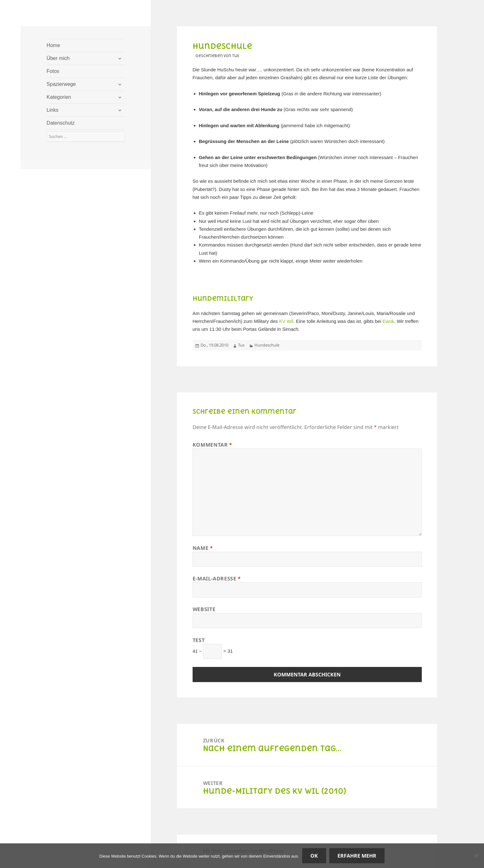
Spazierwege (61, 84)
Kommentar (212, 445)
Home (54, 45)
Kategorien (59, 97)
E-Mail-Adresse (217, 579)
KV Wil (286, 321)
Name (203, 548)
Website (204, 609)
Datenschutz (61, 123)
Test (199, 640)
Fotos (53, 71)
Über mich (58, 58)
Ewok (388, 321)
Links (53, 110)
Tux (241, 345)
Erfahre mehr (357, 856)
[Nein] (476, 856)
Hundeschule (267, 345)
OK (314, 856)
